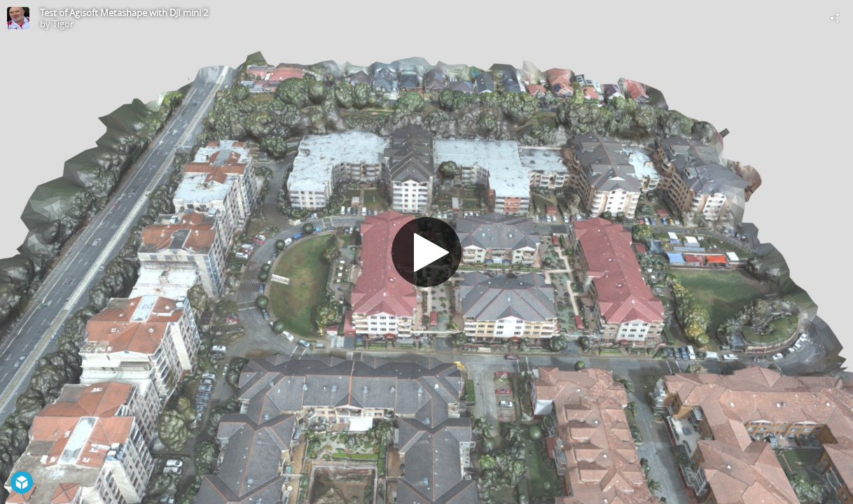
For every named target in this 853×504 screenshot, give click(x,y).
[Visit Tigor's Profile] (18, 18)
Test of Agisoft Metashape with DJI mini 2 (124, 13)
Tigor (63, 24)
